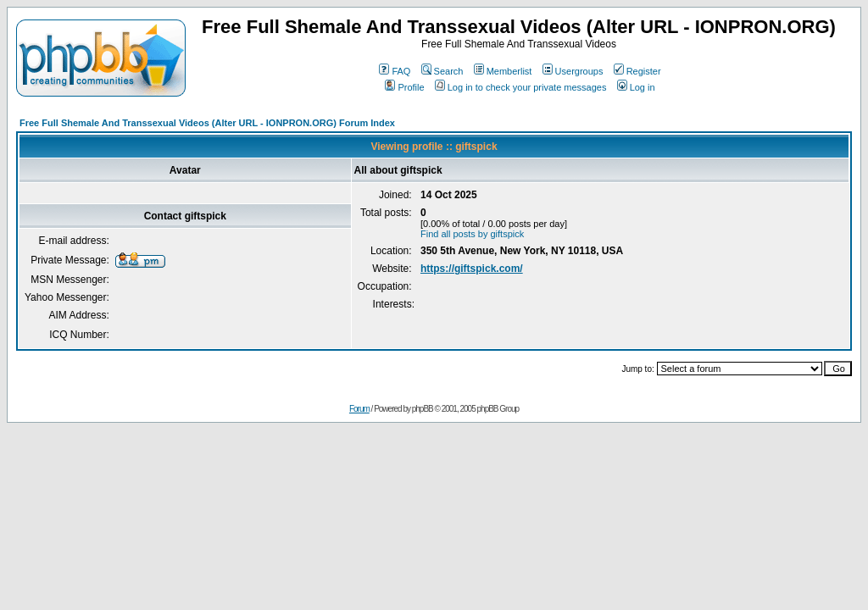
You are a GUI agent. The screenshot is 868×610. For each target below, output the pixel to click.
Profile (404, 87)
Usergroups (573, 71)
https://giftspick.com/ (472, 269)
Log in (636, 87)
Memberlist (503, 71)
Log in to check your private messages (521, 87)
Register (637, 71)
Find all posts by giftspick (472, 234)
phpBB (423, 409)
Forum (359, 409)
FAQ (395, 71)
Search (442, 71)
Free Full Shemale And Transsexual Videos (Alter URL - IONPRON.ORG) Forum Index (207, 123)
